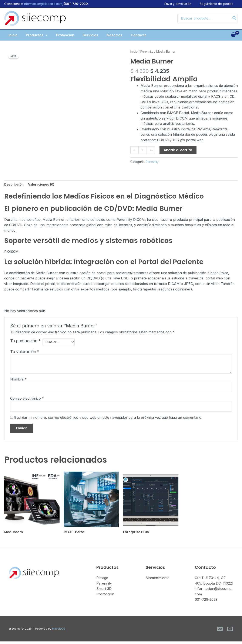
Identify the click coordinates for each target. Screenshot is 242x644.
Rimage (102, 580)
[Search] (235, 19)
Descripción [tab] (14, 185)
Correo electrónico (27, 400)
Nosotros (117, 35)
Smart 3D (104, 591)
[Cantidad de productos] (143, 150)
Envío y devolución (182, 4)
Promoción (64, 35)
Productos (34, 35)
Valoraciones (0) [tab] (43, 185)
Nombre (18, 380)
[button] (43, 35)
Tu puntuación (25, 341)
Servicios (91, 35)
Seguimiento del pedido (221, 4)
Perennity (147, 52)
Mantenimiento (158, 580)
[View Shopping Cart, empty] (233, 35)
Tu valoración (25, 352)
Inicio (9, 35)
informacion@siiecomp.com (43, 4)
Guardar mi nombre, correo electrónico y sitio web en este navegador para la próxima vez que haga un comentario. (108, 419)
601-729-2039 (206, 602)
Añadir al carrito (179, 150)
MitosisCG (59, 631)
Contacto (143, 35)
